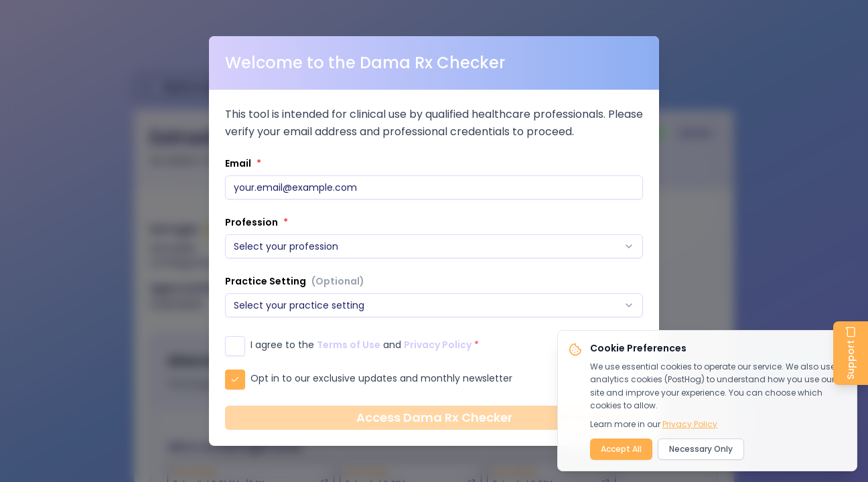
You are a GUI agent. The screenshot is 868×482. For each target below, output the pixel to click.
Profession (257, 222)
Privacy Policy (438, 345)
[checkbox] (235, 346)
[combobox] (434, 246)
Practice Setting (295, 281)
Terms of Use (349, 345)
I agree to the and (365, 345)
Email (243, 163)
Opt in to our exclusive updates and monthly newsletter (381, 378)
